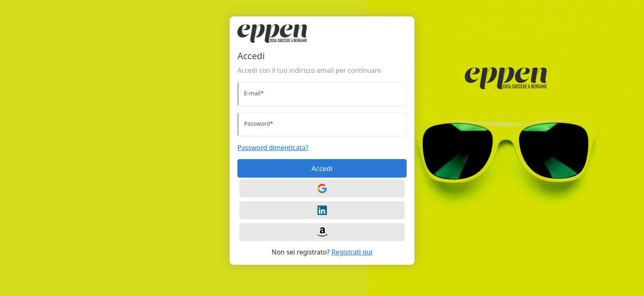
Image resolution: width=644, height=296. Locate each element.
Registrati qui (352, 252)
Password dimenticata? (273, 148)
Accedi (322, 168)
